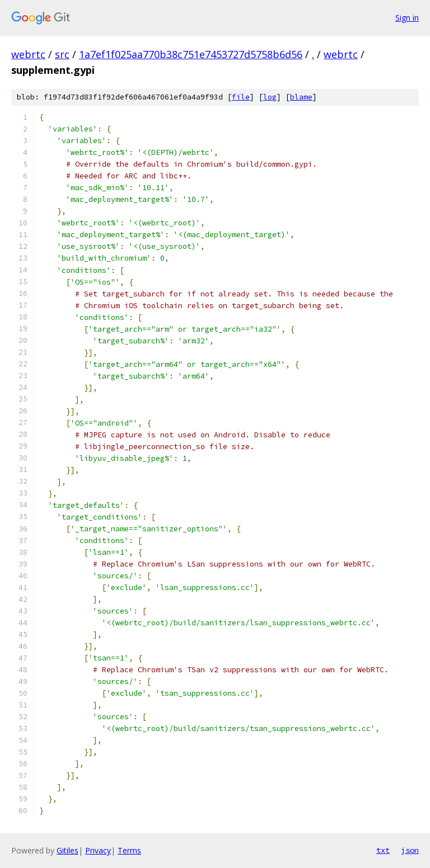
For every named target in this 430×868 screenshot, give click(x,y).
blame (301, 97)
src (62, 54)
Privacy (98, 850)
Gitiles (67, 850)
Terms (129, 850)
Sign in (407, 18)
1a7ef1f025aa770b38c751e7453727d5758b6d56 (191, 54)
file (241, 97)
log (270, 97)
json (410, 850)
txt (383, 850)
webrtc (28, 54)
